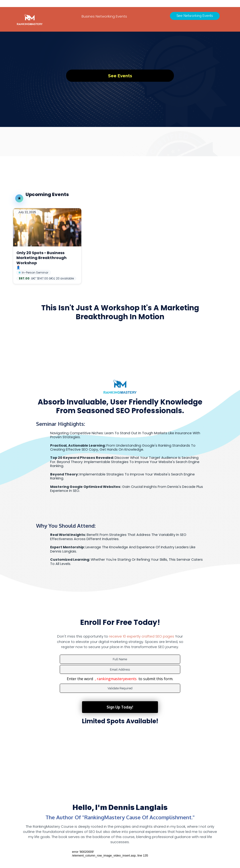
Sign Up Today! (120, 696)
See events (120, 74)
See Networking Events (195, 14)
